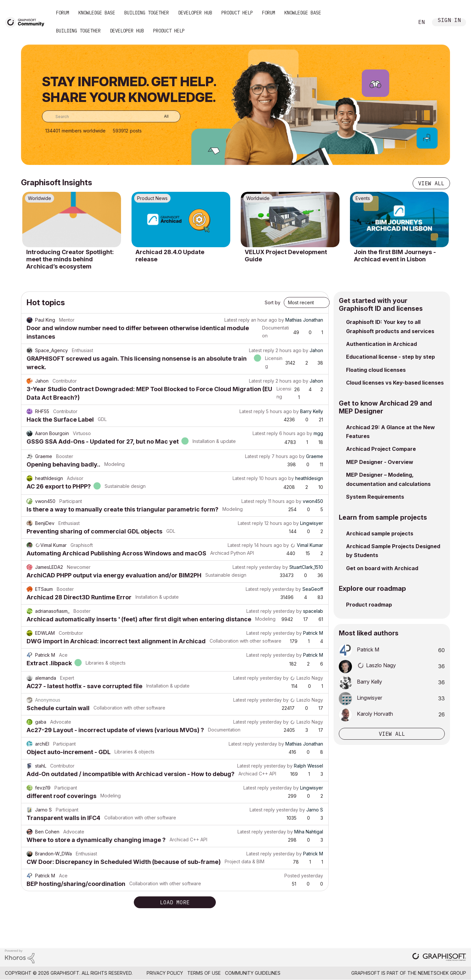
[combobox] (111, 116)
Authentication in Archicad (381, 344)
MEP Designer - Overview (380, 462)
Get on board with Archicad (382, 568)
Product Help (237, 13)
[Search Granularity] (162, 116)
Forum (63, 13)
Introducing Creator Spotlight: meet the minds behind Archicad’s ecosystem (70, 259)
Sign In (449, 21)
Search (402, 22)
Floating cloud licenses (376, 370)
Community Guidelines (253, 973)
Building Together (147, 13)
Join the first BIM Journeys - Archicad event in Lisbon (395, 256)
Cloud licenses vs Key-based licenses (395, 383)
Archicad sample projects (380, 533)
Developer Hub (195, 13)
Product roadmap (369, 605)
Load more (175, 902)
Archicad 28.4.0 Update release (170, 256)
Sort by (273, 302)
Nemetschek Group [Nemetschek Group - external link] (442, 973)
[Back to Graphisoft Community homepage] (27, 22)
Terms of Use (204, 973)
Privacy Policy (165, 973)
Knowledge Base (97, 13)
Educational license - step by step (390, 357)
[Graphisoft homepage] (439, 958)
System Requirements (375, 497)
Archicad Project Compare (381, 449)
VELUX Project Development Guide (286, 256)
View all (431, 183)
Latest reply (237, 320)
